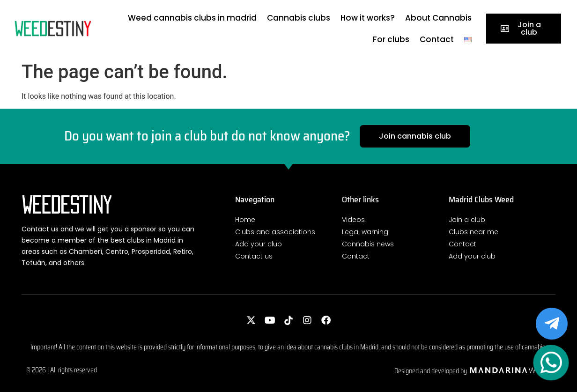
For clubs (391, 39)
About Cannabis (438, 18)
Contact (437, 39)
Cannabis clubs (299, 18)
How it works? (368, 18)
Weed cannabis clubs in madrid (192, 18)
